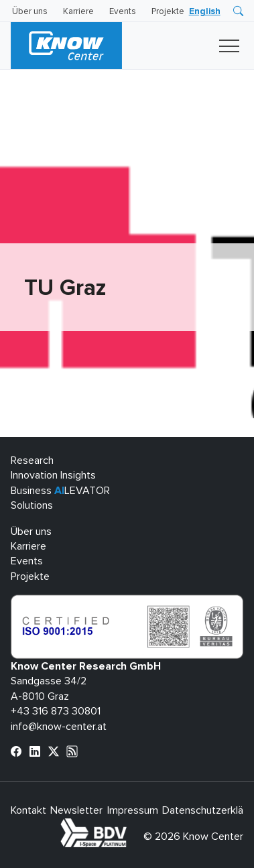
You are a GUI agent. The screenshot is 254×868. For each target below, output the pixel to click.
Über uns (30, 12)
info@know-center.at (59, 727)
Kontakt (28, 810)
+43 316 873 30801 (56, 711)
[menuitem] (205, 12)
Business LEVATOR (60, 491)
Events (123, 12)
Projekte (168, 12)
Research (32, 460)
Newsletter (76, 810)
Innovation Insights (53, 475)
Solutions (32, 505)
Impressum (133, 810)
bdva (129, 826)
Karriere (78, 12)
